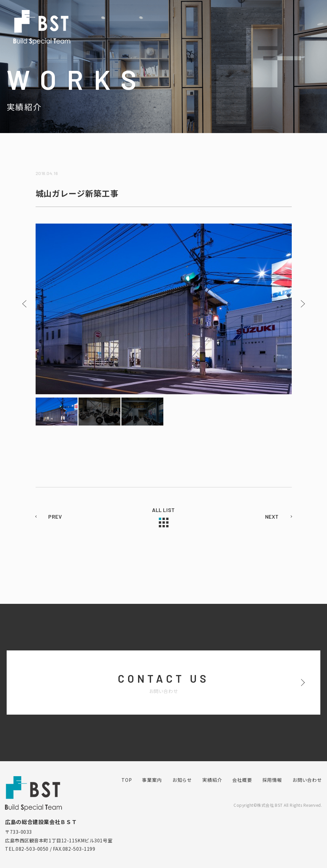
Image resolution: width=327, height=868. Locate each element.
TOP (127, 780)
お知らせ (182, 780)
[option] (164, 309)
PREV (55, 517)
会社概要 (242, 780)
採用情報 (272, 780)
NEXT (272, 517)
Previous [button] (24, 304)
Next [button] (303, 304)
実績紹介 (212, 780)
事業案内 (152, 780)
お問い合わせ (307, 780)
